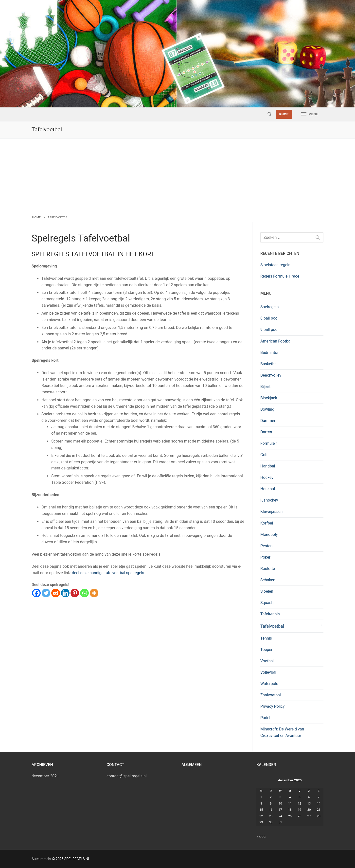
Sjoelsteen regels (275, 265)
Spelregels (269, 307)
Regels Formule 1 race (280, 276)
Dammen (268, 421)
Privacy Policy (273, 706)
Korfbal (267, 523)
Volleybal (268, 672)
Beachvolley (271, 375)
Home (37, 217)
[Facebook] (36, 593)
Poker (265, 557)
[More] (94, 593)
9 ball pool (269, 330)
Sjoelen (267, 591)
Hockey (267, 477)
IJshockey (269, 500)
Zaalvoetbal (271, 695)
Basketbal (269, 364)
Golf (264, 455)
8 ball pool (269, 318)
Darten (266, 432)
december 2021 (45, 776)
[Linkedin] (65, 593)
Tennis (266, 638)
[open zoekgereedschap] (270, 114)
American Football (276, 341)
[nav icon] (310, 114)
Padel (265, 718)
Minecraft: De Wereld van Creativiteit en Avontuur (282, 732)
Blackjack (269, 398)
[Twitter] (46, 593)
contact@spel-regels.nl (127, 776)
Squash (267, 603)
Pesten (266, 546)
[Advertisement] (177, 178)
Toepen (267, 650)
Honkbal (268, 489)
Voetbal (267, 661)
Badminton (270, 353)
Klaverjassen (271, 512)
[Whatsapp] (84, 593)
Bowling (267, 409)
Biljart (265, 387)
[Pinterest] (75, 593)
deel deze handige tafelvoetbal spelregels (108, 573)
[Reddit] (56, 593)
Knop (284, 114)
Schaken (268, 580)
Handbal (268, 466)
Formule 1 (269, 443)
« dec (261, 837)
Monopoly (269, 535)
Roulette (268, 569)
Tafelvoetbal (272, 626)
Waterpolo (269, 684)
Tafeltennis (270, 614)
